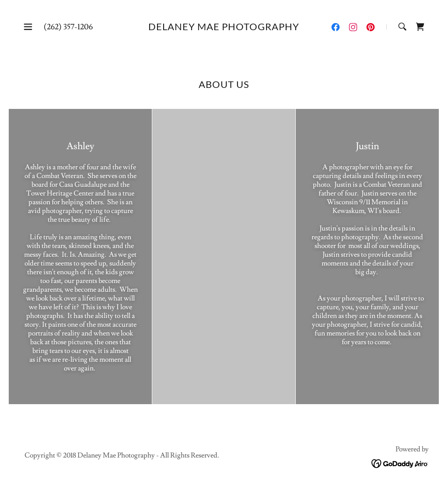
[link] (224, 28)
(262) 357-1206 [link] (68, 27)
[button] (28, 27)
